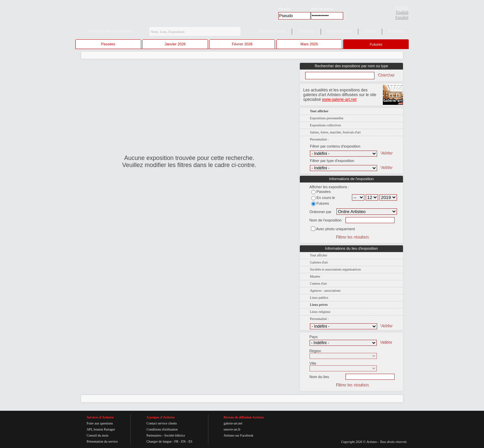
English (402, 12)
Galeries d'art (319, 262)
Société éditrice (174, 435)
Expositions (339, 31)
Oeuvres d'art (272, 31)
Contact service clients (162, 423)
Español (402, 17)
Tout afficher (319, 255)
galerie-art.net (233, 423)
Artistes (306, 31)
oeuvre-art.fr (232, 429)
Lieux (370, 31)
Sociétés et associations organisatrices (335, 269)
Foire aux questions (100, 423)
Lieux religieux (320, 312)
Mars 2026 (309, 44)
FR (176, 441)
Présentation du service (102, 441)
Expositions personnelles (327, 118)
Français (401, 7)
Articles (396, 31)
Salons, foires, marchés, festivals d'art (335, 132)
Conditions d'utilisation (162, 429)
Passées (108, 44)
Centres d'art (318, 283)
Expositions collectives (326, 125)
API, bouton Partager (101, 429)
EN (183, 441)
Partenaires (154, 435)
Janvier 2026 (175, 44)
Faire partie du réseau (110, 31)
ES (191, 441)
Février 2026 (242, 44)
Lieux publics (319, 298)
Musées (315, 276)
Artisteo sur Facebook (238, 435)
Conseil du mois (98, 435)
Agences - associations (325, 291)
